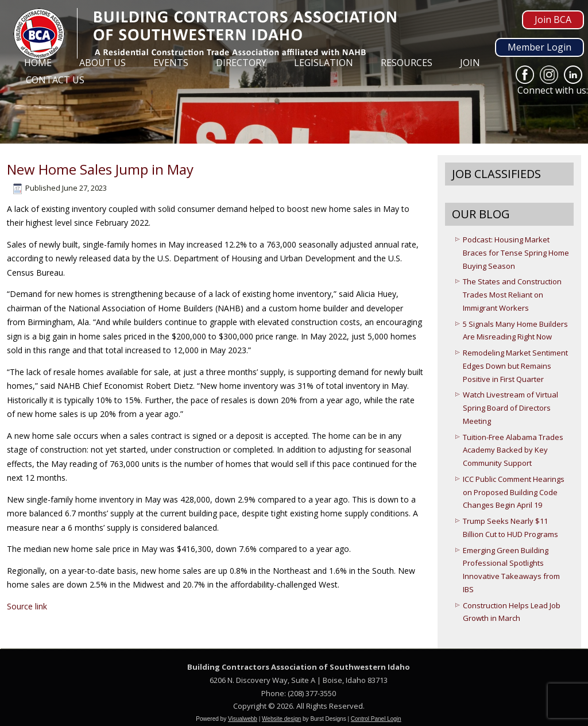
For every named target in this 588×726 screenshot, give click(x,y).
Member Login (539, 47)
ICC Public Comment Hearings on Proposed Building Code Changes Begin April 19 (514, 492)
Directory (241, 63)
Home (38, 63)
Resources (407, 63)
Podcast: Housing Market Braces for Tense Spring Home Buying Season (516, 253)
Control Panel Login (376, 719)
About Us (102, 63)
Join (470, 63)
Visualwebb (243, 719)
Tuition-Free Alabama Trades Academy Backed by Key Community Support (513, 450)
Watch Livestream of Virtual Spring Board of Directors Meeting (510, 408)
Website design (281, 719)
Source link (27, 606)
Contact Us (55, 80)
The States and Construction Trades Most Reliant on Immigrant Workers (512, 295)
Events (171, 63)
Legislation (324, 63)
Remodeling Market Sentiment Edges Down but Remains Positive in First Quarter (515, 366)
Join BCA (553, 20)
